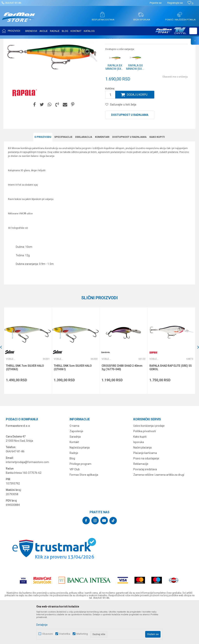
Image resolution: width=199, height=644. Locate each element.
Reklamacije (141, 503)
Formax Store (11, 41)
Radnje (74, 492)
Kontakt (74, 481)
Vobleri (51, 41)
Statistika (65, 634)
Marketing (82, 634)
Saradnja (75, 475)
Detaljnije (42, 625)
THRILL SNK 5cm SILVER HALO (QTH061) (73, 406)
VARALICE (39, 41)
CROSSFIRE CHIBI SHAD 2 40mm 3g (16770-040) (122, 406)
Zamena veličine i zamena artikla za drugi (159, 513)
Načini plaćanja (142, 486)
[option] (28, 389)
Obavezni (48, 634)
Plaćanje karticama (145, 492)
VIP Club (75, 508)
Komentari (102, 176)
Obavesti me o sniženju (175, 115)
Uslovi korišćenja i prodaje (149, 464)
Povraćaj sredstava (145, 508)
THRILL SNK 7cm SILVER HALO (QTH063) (25, 406)
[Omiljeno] (190, 3)
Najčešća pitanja (80, 486)
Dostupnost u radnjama (130, 154)
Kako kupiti (157, 176)
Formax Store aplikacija (84, 513)
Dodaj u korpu (137, 133)
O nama (74, 464)
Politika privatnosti (145, 470)
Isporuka (139, 481)
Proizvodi (26, 41)
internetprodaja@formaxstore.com (27, 501)
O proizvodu (43, 176)
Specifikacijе (63, 176)
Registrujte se (175, 3)
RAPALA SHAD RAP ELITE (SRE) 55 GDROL (171, 406)
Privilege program (80, 503)
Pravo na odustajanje (146, 497)
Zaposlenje (76, 470)
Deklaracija (84, 176)
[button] (193, 31)
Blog (72, 497)
